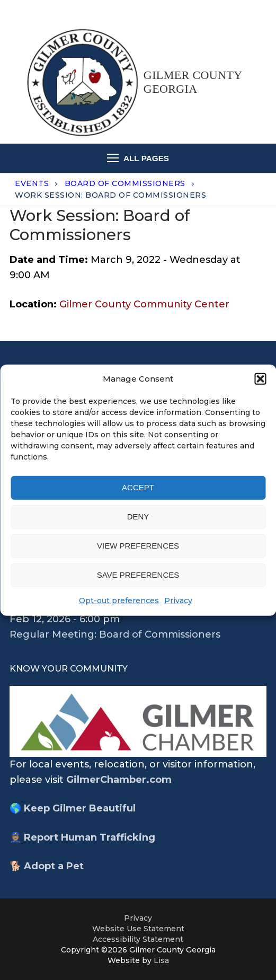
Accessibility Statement (138, 939)
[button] (260, 378)
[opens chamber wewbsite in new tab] (138, 721)
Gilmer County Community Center (144, 304)
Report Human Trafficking (90, 837)
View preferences (138, 546)
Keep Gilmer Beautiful (80, 808)
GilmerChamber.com (119, 780)
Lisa (161, 960)
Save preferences (138, 575)
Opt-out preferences (119, 601)
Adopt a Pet (54, 866)
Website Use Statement (138, 929)
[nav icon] (138, 158)
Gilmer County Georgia (193, 82)
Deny (138, 517)
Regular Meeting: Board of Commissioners (115, 634)
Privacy (178, 601)
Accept (138, 487)
